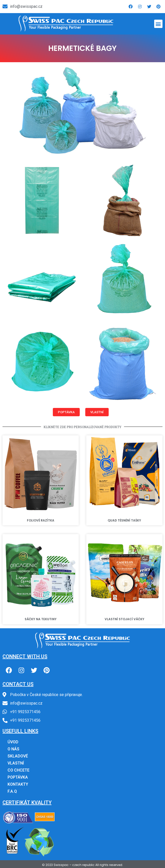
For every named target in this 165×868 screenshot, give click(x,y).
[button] (158, 24)
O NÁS (13, 749)
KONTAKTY (18, 784)
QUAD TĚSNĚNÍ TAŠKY (124, 520)
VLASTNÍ (16, 763)
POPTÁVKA (18, 777)
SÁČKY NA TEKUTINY (41, 619)
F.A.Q (12, 791)
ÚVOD (13, 742)
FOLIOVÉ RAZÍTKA (41, 520)
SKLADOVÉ (18, 756)
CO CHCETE (18, 770)
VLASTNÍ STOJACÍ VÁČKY (125, 619)
